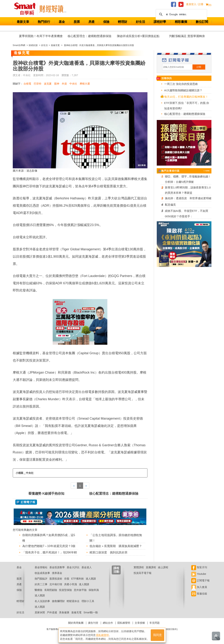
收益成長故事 (42, 573)
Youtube (199, 574)
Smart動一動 (91, 612)
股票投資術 (56, 579)
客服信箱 (199, 594)
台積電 (27, 84)
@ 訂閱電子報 (26, 502)
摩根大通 (85, 84)
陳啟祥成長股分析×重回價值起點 (138, 36)
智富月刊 (199, 567)
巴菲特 (38, 84)
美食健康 (64, 612)
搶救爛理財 (58, 601)
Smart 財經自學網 (27, 9)
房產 (91, 22)
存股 (67, 579)
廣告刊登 (93, 623)
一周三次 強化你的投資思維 (181, 84)
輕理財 (123, 22)
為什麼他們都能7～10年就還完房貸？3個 (49, 546)
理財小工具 (88, 601)
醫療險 (38, 590)
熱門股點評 (41, 579)
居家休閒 (40, 612)
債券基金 (57, 573)
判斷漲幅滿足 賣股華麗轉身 (187, 36)
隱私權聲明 (124, 623)
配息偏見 (170, 205)
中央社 (73, 84)
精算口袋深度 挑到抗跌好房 (108, 552)
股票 (77, 22)
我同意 (157, 635)
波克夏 (48, 84)
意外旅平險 (80, 590)
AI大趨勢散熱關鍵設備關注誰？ (183, 90)
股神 (57, 84)
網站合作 (108, 623)
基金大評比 (73, 567)
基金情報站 (41, 567)
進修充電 (76, 612)
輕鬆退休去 (73, 601)
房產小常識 (71, 584)
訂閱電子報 (200, 580)
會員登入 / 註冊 (195, 4)
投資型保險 (65, 590)
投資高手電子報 (143, 573)
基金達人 (87, 567)
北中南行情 (56, 584)
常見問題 (155, 623)
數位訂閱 (202, 22)
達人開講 (91, 579)
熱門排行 (44, 22)
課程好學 (160, 22)
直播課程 (151, 567)
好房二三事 (41, 584)
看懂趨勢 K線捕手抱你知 (46, 494)
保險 (106, 22)
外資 (64, 84)
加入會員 (199, 587)
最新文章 (23, 22)
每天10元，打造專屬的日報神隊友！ (186, 97)
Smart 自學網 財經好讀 (53, 9)
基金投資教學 (57, 567)
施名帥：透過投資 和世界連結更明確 (188, 198)
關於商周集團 (76, 623)
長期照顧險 (51, 590)
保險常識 (94, 590)
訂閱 (199, 67)
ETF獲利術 (77, 579)
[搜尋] (181, 14)
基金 (62, 22)
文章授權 (140, 623)
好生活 (140, 22)
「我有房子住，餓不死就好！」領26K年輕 (50, 552)
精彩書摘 (181, 22)
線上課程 (163, 567)
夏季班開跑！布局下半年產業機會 (41, 36)
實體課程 (139, 567)
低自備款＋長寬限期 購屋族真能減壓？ (116, 546)
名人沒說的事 (42, 601)
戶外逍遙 (52, 612)
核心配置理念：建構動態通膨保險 (89, 36)
